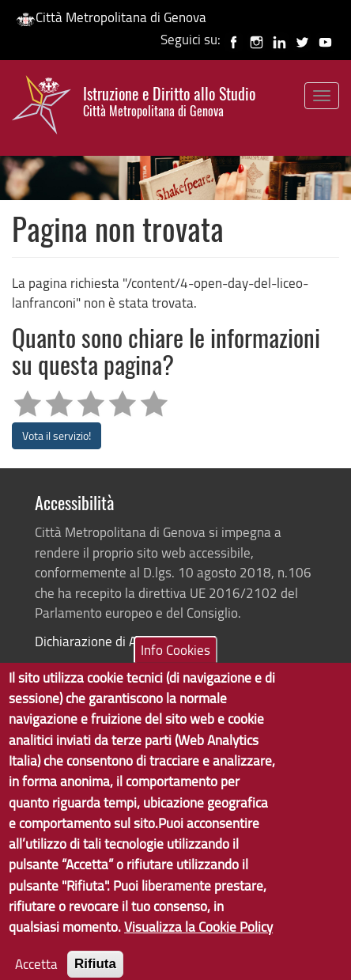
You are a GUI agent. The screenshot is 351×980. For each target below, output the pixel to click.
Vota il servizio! (57, 435)
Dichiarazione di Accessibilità (117, 641)
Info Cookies (175, 666)
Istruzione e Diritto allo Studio (169, 102)
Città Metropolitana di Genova (111, 17)
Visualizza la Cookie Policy (198, 942)
